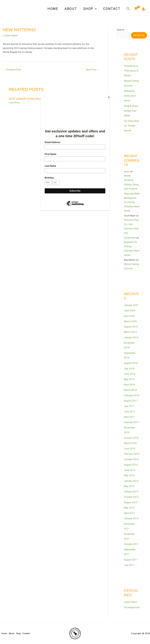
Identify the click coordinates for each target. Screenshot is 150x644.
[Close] (109, 97)
